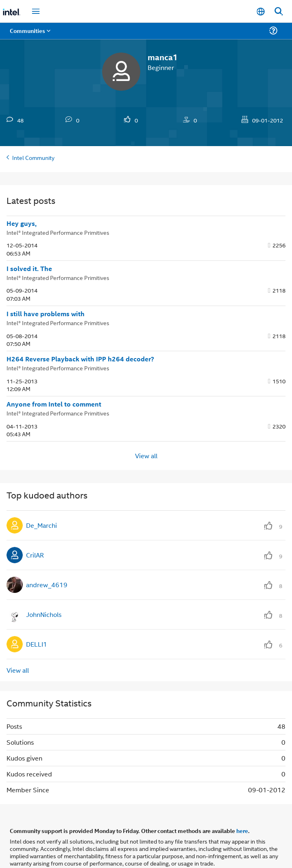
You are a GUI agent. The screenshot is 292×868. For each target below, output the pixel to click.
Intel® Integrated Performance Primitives (58, 232)
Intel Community (33, 157)
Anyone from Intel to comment (54, 404)
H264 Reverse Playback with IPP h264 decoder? (80, 359)
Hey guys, (22, 223)
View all (146, 456)
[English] (261, 12)
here (242, 831)
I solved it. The (29, 269)
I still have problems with (46, 314)
